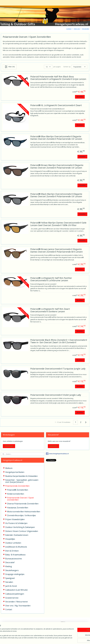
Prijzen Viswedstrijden (15, 519)
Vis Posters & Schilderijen (16, 523)
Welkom (9, 468)
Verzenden (86, 29)
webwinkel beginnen (53, 640)
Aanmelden (53, 446)
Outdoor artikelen (13, 543)
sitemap (39, 640)
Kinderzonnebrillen (16, 494)
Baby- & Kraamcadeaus (15, 555)
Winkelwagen (9, 446)
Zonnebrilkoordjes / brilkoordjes (22, 515)
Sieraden (9, 582)
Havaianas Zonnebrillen (18, 508)
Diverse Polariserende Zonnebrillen (23, 504)
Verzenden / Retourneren (17, 602)
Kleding (9, 566)
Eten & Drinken (12, 551)
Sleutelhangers (12, 570)
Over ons (77, 29)
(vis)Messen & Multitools (16, 547)
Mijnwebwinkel (73, 640)
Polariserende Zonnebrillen (17, 486)
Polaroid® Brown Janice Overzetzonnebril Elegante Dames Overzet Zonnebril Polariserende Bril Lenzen (56, 251)
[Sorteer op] (79, 67)
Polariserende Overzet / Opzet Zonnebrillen (20, 499)
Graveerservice (12, 598)
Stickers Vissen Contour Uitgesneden (22, 531)
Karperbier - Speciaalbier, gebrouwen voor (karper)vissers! (22, 481)
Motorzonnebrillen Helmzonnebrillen (24, 512)
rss (44, 640)
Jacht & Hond (11, 586)
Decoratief (10, 562)
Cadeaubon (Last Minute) (16, 590)
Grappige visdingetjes (15, 574)
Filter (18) (10, 67)
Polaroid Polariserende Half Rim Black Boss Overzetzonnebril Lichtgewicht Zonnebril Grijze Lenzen (58, 78)
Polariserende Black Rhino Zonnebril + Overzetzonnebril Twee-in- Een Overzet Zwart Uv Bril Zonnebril (59, 341)
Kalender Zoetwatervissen (17, 535)
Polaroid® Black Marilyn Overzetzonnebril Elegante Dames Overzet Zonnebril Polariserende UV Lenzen (56, 195)
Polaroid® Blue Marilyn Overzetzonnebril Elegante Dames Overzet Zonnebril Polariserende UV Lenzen (56, 138)
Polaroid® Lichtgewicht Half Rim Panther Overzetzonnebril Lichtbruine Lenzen (51, 279)
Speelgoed (10, 578)
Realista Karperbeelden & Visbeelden (21, 476)
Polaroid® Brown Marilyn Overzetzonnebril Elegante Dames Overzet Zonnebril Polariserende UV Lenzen (57, 167)
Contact (69, 29)
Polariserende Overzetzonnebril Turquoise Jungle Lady (58, 369)
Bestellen (80, 97)
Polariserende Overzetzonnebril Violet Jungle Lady (56, 395)
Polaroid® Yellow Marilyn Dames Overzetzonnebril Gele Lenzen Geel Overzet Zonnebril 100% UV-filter (58, 224)
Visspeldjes (10, 539)
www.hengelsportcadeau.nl (57, 454)
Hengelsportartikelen (15, 472)
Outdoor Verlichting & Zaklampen (20, 527)
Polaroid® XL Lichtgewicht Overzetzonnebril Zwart (56, 105)
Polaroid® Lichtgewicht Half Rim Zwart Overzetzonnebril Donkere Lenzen (50, 310)
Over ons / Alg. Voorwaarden (18, 606)
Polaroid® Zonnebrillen (18, 490)
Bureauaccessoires (14, 559)
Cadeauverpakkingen (15, 594)
